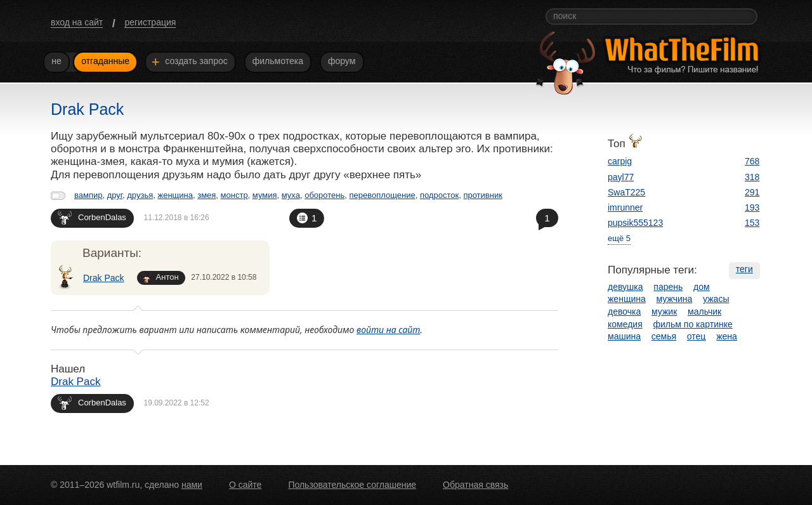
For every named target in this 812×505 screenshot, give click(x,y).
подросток (439, 195)
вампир (88, 195)
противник (482, 195)
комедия (625, 324)
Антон (160, 278)
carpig (620, 161)
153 (752, 223)
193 (752, 207)
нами (192, 485)
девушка (625, 287)
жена (727, 336)
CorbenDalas (92, 217)
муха (291, 195)
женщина (175, 195)
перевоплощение (382, 195)
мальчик (704, 312)
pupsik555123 (635, 223)
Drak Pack (104, 278)
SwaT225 (626, 192)
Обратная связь (475, 485)
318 (752, 177)
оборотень (324, 195)
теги (744, 269)
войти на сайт (389, 330)
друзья (140, 195)
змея (206, 195)
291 (752, 192)
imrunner (625, 207)
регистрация (150, 22)
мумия (265, 195)
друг (115, 195)
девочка (624, 312)
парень (668, 287)
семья (664, 336)
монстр (234, 195)
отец (697, 336)
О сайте (245, 485)
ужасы (716, 299)
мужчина (675, 299)
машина (624, 336)
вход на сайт (77, 22)
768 (752, 161)
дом (702, 287)
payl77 (621, 177)
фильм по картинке (693, 324)
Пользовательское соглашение (352, 485)
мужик (664, 312)
